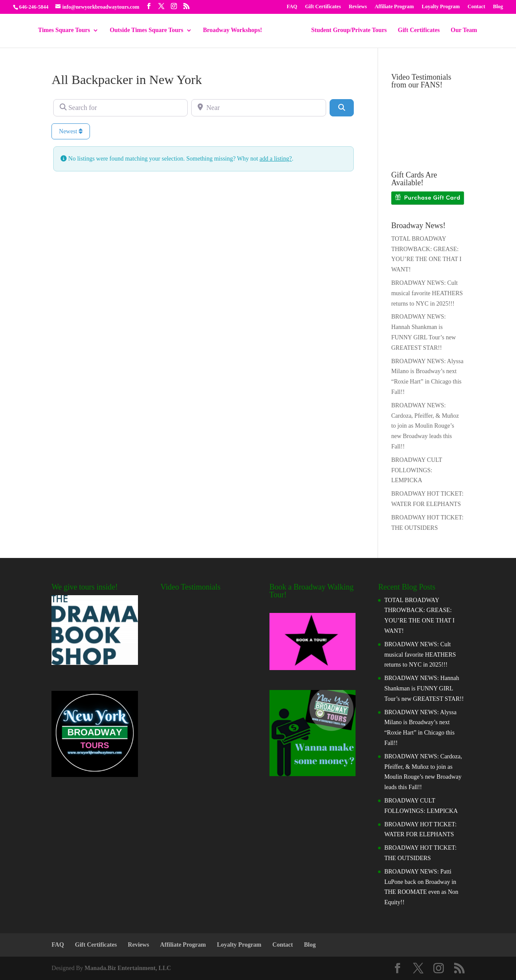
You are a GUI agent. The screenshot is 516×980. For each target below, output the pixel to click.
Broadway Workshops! (232, 30)
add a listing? (276, 159)
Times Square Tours (64, 30)
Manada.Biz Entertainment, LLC (128, 968)
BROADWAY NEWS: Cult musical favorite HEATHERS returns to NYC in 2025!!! (427, 293)
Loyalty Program (441, 7)
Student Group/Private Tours (349, 30)
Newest (71, 131)
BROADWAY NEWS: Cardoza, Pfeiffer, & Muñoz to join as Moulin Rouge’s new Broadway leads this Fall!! (425, 426)
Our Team (464, 30)
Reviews (358, 7)
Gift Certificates (323, 7)
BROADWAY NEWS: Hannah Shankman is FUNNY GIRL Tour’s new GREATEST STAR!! (424, 688)
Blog (498, 7)
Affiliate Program (394, 7)
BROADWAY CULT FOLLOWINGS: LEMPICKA (417, 470)
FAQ (292, 7)
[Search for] (120, 108)
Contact (476, 7)
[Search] (342, 108)
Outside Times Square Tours (147, 30)
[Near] (258, 108)
